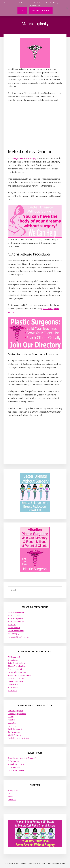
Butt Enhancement (15, 729)
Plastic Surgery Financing (17, 714)
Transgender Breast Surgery (18, 672)
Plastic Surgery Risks (15, 711)
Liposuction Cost (14, 767)
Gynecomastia (13, 685)
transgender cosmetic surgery (24, 158)
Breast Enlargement (15, 619)
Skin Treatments (14, 732)
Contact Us (12, 800)
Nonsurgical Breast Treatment (19, 637)
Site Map (11, 797)
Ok (22, 11)
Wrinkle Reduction (15, 735)
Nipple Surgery (13, 634)
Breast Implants (14, 615)
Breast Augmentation (16, 612)
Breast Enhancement (16, 631)
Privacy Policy (13, 790)
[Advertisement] (35, 125)
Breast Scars (12, 691)
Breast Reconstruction (16, 622)
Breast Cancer (13, 660)
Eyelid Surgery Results (16, 770)
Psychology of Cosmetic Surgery (20, 738)
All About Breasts (14, 657)
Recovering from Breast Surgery (20, 675)
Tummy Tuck (12, 726)
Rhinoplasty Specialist (16, 764)
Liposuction (12, 723)
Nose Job (11, 720)
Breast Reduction (14, 628)
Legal (10, 794)
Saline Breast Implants (16, 663)
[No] (67, 8)
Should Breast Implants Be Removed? (22, 758)
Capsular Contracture (15, 681)
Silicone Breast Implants (17, 666)
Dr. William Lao (14, 761)
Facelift (11, 717)
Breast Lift (12, 625)
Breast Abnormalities (16, 678)
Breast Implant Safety (16, 669)
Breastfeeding (13, 688)
